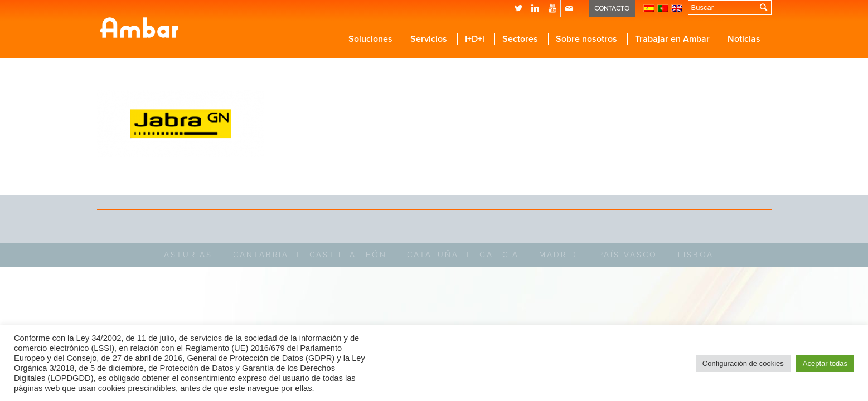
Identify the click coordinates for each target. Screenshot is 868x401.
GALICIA (499, 255)
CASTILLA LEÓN (348, 255)
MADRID (558, 255)
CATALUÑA (433, 255)
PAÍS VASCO (628, 255)
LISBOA (696, 255)
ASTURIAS (188, 255)
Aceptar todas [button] (825, 363)
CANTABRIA (261, 255)
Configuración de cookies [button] (743, 363)
